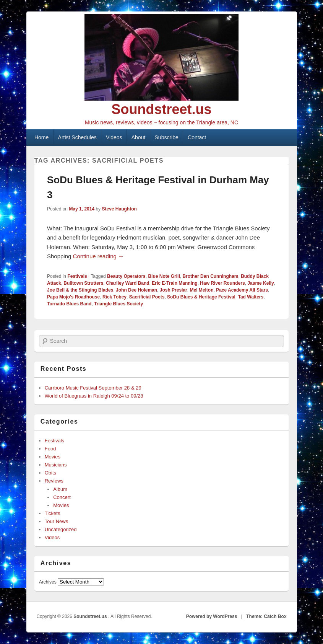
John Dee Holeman (136, 290)
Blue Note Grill (164, 276)
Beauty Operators (126, 276)
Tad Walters (251, 297)
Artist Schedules (77, 137)
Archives (48, 582)
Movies (53, 457)
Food (50, 449)
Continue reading (98, 256)
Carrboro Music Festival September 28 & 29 (93, 388)
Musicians (56, 465)
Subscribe (167, 137)
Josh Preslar (174, 290)
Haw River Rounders (222, 283)
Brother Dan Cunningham (210, 276)
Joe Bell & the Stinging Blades (80, 290)
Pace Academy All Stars (242, 290)
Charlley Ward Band (128, 283)
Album (60, 489)
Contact (197, 137)
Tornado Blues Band (69, 304)
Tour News (56, 521)
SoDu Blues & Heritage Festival (201, 297)
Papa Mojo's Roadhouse (73, 297)
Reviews (54, 481)
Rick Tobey (114, 297)
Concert (62, 497)
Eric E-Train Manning (174, 283)
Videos (114, 137)
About (139, 137)
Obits (50, 473)
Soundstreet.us (161, 109)
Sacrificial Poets (147, 297)
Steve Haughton (119, 209)
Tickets (53, 513)
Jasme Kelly (261, 283)
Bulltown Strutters (83, 283)
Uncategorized (61, 529)
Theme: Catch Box (266, 616)
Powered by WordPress (212, 616)
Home (41, 137)
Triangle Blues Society (118, 304)
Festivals (77, 276)
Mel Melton (201, 290)
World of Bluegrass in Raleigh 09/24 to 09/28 (94, 396)
